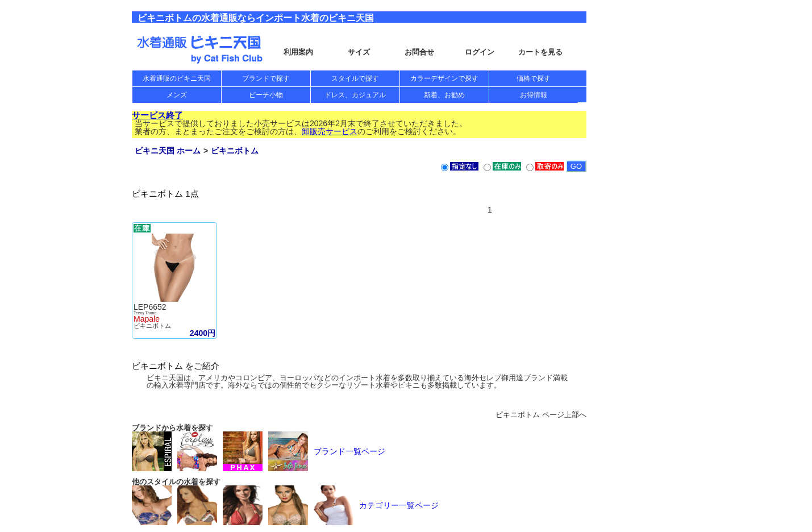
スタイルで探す (355, 78)
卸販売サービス (330, 131)
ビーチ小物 (266, 95)
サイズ (359, 52)
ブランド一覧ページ (349, 451)
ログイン (480, 52)
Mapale (147, 319)
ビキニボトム (235, 151)
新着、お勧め (444, 95)
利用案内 (298, 52)
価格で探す (534, 78)
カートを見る (540, 52)
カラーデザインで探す (444, 78)
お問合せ (419, 52)
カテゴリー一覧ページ (399, 505)
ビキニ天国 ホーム (168, 151)
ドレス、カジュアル (355, 95)
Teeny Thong (145, 313)
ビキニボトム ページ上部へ (541, 415)
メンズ (177, 95)
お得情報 (534, 95)
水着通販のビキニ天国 (177, 78)
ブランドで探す (266, 78)
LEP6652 (150, 307)
